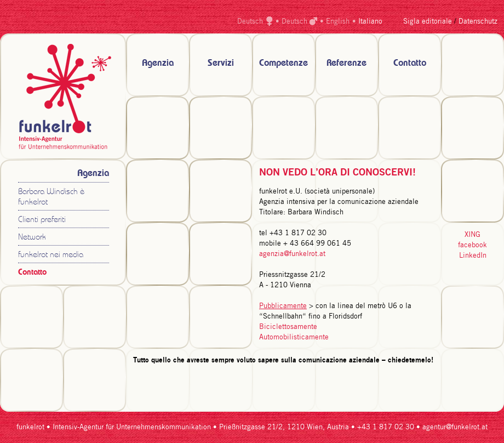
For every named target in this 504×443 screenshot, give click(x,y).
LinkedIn (473, 256)
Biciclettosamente (288, 327)
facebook (472, 245)
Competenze (283, 63)
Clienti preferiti (42, 220)
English (338, 22)
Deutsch (250, 22)
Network (32, 238)
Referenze (346, 63)
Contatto (410, 63)
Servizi (221, 63)
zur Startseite (63, 96)
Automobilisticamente (294, 337)
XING (472, 235)
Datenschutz (478, 22)
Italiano (370, 22)
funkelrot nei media (51, 255)
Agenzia (158, 63)
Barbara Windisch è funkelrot (51, 197)
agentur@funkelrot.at (455, 427)
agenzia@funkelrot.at (292, 254)
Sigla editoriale (428, 22)
